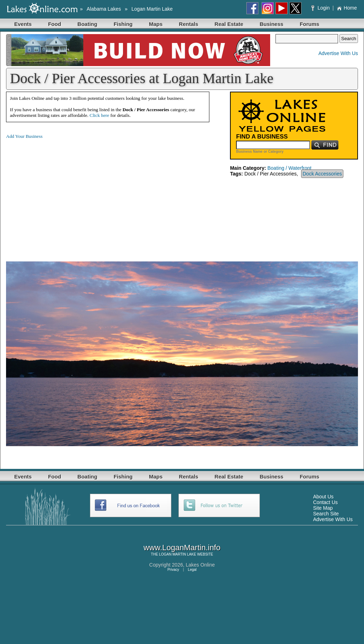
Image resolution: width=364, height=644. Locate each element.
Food (55, 24)
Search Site (326, 514)
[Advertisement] (66, 195)
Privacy (173, 570)
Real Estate (229, 24)
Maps (156, 24)
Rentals (188, 24)
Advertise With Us (338, 53)
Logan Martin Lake (152, 9)
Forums (309, 24)
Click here (99, 115)
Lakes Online (200, 565)
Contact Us (325, 502)
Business (271, 24)
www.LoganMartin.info (182, 548)
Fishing (123, 24)
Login (321, 8)
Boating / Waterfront (289, 168)
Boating (87, 24)
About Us (323, 497)
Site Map (323, 508)
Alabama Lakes (104, 9)
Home (347, 8)
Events (23, 24)
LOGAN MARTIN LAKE (177, 554)
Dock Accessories (322, 174)
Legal (192, 570)
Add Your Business (24, 136)
